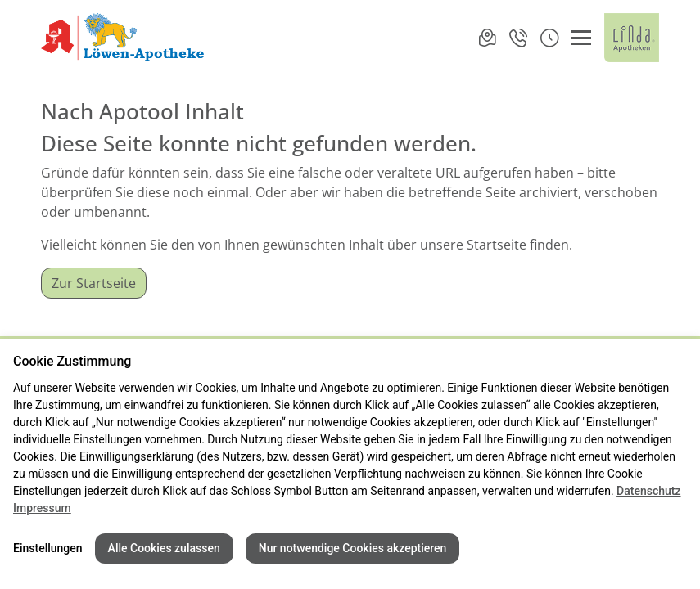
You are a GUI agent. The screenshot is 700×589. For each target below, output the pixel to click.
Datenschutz (648, 491)
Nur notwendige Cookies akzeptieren (353, 548)
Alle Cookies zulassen (164, 548)
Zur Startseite (94, 283)
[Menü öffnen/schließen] (581, 38)
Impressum (42, 508)
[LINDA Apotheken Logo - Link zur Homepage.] (632, 38)
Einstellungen (48, 548)
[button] (549, 38)
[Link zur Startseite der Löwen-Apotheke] (124, 38)
